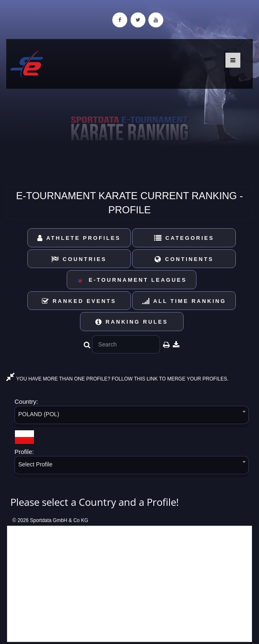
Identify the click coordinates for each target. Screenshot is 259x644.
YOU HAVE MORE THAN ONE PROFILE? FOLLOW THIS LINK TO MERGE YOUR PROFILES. (117, 379)
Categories (184, 238)
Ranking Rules (132, 322)
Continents (184, 259)
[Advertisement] (129, 584)
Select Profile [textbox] (35, 464)
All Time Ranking (184, 301)
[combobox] (132, 416)
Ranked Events (79, 301)
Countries (79, 259)
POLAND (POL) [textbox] (39, 414)
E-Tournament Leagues (131, 280)
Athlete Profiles (79, 238)
